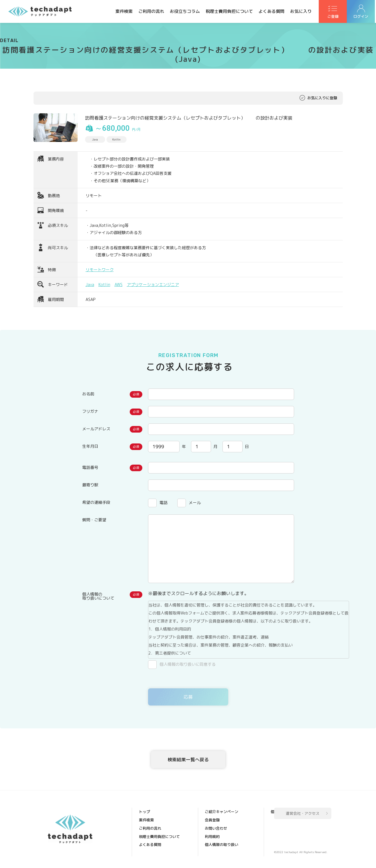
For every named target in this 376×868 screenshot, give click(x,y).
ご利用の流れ (151, 11)
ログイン (362, 17)
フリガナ (90, 411)
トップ (145, 813)
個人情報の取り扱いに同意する (188, 664)
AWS (119, 285)
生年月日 (90, 446)
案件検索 (124, 11)
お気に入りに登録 (322, 98)
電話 (164, 503)
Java (90, 285)
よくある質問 (271, 11)
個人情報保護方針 (220, 845)
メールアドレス (96, 429)
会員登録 (213, 813)
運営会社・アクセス (303, 815)
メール (195, 503)
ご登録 (333, 17)
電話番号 (90, 467)
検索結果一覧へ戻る (188, 760)
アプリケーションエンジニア (153, 285)
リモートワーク (100, 270)
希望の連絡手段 (96, 502)
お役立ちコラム (185, 11)
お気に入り (301, 11)
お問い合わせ (216, 821)
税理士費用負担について (229, 11)
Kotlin (104, 285)
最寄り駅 (90, 485)
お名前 (88, 394)
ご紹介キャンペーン (156, 853)
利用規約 (213, 829)
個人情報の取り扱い (222, 837)
